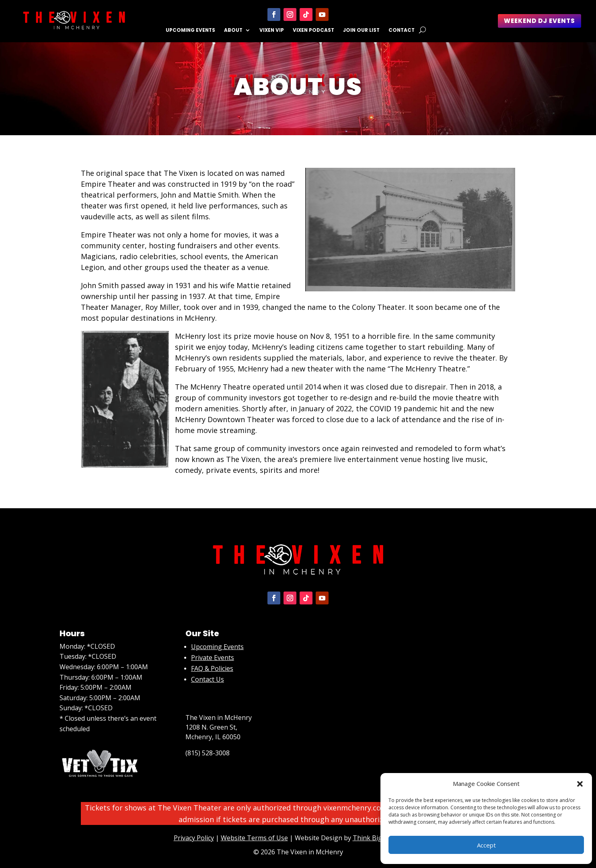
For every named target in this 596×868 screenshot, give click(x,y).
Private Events (213, 658)
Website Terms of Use (254, 838)
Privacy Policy (194, 838)
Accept (486, 845)
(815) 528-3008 (208, 753)
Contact (402, 30)
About (233, 30)
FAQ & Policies (212, 668)
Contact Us (208, 679)
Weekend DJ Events (539, 21)
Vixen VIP (272, 30)
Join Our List (361, 30)
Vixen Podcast (313, 30)
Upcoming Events (190, 30)
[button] (580, 784)
